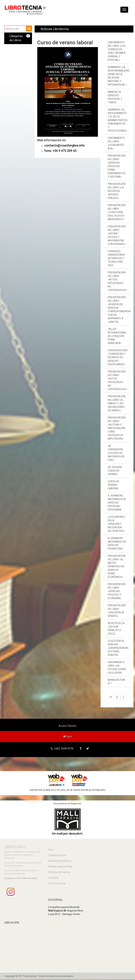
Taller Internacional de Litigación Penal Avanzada (117, 336)
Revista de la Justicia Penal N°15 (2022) (116, 628)
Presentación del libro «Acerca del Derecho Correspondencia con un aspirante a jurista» (119, 310)
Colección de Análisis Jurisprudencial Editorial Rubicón (118, 648)
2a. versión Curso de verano (115, 471)
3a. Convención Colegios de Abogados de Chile (116, 453)
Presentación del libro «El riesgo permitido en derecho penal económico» (117, 566)
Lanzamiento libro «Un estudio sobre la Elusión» (117, 667)
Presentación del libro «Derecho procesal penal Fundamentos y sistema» (117, 166)
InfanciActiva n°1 (116, 682)
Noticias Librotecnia (59, 873)
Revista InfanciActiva (60, 861)
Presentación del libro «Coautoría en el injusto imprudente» (117, 212)
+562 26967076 (63, 749)
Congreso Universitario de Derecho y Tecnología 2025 (116, 258)
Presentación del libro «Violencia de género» (117, 611)
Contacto (53, 878)
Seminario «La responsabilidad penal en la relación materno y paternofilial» (119, 76)
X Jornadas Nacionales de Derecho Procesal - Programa (117, 503)
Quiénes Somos (57, 856)
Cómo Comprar (57, 884)
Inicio (51, 850)
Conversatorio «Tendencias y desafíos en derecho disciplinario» (118, 357)
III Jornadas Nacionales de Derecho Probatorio (117, 543)
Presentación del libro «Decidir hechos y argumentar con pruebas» (117, 235)
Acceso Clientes (68, 726)
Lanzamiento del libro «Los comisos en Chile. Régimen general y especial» (117, 51)
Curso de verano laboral (114, 485)
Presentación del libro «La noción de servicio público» (117, 191)
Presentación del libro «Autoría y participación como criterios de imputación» (117, 428)
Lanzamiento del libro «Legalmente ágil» (116, 143)
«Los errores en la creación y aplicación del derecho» (116, 524)
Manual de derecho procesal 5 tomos (115, 97)
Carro (68, 736)
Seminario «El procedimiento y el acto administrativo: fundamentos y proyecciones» (118, 120)
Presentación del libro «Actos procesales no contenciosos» (118, 281)
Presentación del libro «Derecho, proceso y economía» (117, 591)
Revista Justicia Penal (60, 867)
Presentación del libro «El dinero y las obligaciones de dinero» (117, 403)
